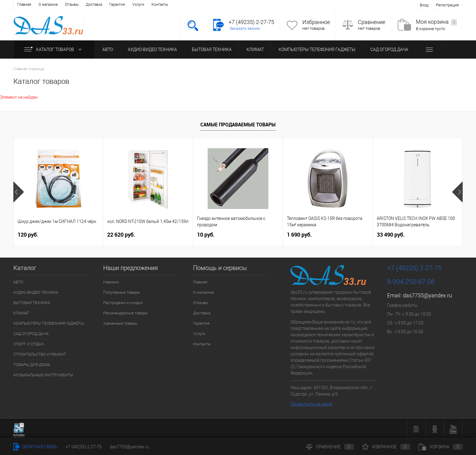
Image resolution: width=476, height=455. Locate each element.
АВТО (108, 50)
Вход (424, 5)
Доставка (94, 5)
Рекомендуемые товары (126, 313)
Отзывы (72, 5)
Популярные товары (122, 292)
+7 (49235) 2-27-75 (84, 447)
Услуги (138, 5)
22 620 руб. (121, 235)
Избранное (316, 22)
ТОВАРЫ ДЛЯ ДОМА (32, 365)
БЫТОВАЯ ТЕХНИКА (212, 50)
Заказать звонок (245, 28)
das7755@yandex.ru (427, 295)
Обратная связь (35, 447)
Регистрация (447, 5)
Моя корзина (436, 22)
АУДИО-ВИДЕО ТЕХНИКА (152, 50)
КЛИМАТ (255, 50)
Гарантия (117, 5)
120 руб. (28, 235)
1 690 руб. (299, 235)
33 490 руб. (391, 235)
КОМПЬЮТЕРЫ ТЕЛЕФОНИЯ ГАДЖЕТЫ (317, 50)
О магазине (48, 5)
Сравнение (372, 22)
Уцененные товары (120, 323)
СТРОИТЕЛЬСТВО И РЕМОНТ (40, 354)
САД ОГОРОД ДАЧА (389, 50)
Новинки (111, 282)
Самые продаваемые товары (238, 125)
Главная (24, 5)
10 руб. (206, 235)
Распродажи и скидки (123, 303)
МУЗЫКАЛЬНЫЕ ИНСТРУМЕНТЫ (43, 375)
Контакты (160, 5)
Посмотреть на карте (311, 404)
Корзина (440, 447)
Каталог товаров (54, 50)
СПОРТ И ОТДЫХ (29, 344)
